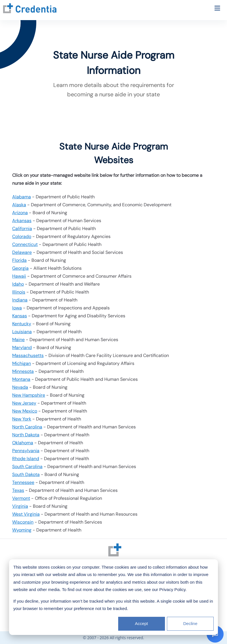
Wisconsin (23, 522)
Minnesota (23, 371)
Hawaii (19, 276)
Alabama (22, 197)
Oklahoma (23, 443)
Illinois (19, 292)
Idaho (18, 284)
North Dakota (26, 435)
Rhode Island (26, 459)
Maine (18, 340)
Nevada (20, 387)
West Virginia (26, 514)
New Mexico (25, 411)
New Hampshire (29, 395)
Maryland (22, 347)
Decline (190, 623)
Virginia (20, 506)
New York (22, 419)
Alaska (19, 205)
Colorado (22, 236)
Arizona (20, 213)
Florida (19, 260)
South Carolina (27, 466)
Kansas (20, 316)
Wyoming (22, 530)
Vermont (21, 498)
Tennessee (23, 482)
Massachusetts (28, 355)
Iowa (17, 308)
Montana (21, 379)
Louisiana (22, 332)
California (22, 229)
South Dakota (26, 474)
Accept (141, 623)
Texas (18, 490)
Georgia (20, 268)
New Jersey (24, 403)
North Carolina (27, 427)
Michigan (22, 363)
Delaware (22, 252)
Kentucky (22, 324)
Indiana (20, 300)
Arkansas (22, 221)
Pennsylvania (26, 451)
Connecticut (25, 244)
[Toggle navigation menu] (217, 9)
